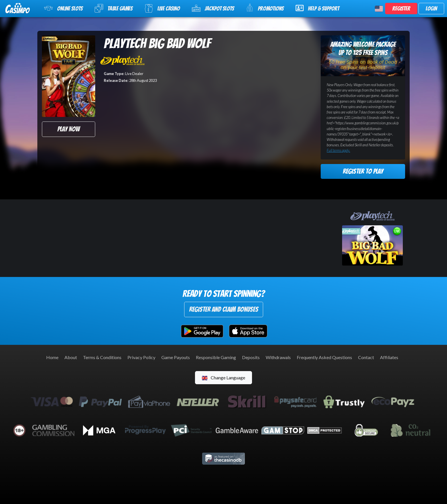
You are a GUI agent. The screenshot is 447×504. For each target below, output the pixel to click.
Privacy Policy (141, 357)
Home (52, 357)
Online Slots (63, 8)
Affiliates (389, 357)
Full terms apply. (338, 150)
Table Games (114, 8)
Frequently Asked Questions (324, 357)
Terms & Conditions (102, 357)
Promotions (265, 8)
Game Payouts (176, 357)
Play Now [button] (68, 129)
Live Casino (162, 8)
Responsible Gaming (216, 357)
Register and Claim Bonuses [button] (224, 309)
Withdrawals (278, 357)
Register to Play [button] (363, 171)
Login (431, 9)
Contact (366, 357)
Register (401, 9)
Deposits (251, 357)
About (71, 357)
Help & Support (317, 8)
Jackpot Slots (213, 8)
